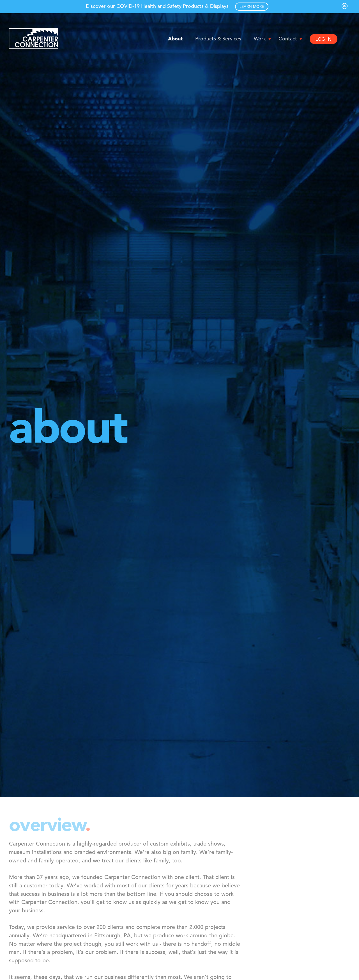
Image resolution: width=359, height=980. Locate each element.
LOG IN (324, 40)
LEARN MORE (252, 7)
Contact (288, 39)
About (175, 39)
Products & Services (218, 39)
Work (260, 39)
